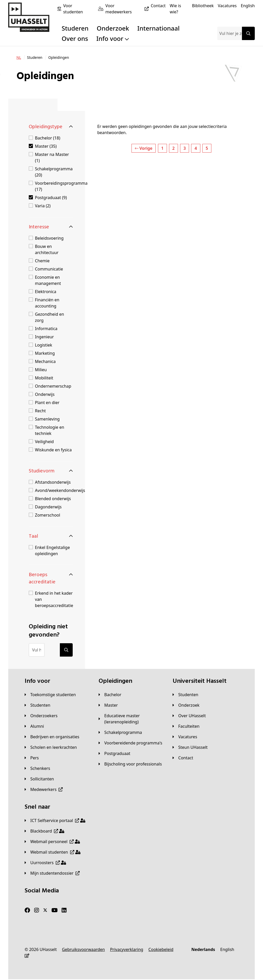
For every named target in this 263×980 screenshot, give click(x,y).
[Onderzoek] (186, 705)
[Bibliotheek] (203, 6)
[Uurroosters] (45, 863)
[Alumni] (34, 726)
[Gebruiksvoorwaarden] (83, 949)
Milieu (41, 370)
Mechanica (45, 361)
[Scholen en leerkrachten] (51, 747)
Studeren (75, 28)
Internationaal (159, 28)
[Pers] (32, 758)
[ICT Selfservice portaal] (55, 820)
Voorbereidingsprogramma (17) (61, 186)
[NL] (19, 58)
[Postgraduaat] (114, 753)
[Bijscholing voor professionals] (130, 764)
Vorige (144, 148)
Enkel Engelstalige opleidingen (52, 550)
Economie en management (48, 280)
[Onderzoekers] (41, 716)
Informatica (46, 329)
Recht (40, 411)
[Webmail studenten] (53, 852)
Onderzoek (113, 28)
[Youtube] (54, 910)
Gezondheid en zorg (49, 317)
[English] (248, 6)
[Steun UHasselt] (190, 747)
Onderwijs (45, 394)
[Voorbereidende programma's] (130, 743)
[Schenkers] (37, 768)
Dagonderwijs (48, 507)
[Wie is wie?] (179, 9)
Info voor (113, 38)
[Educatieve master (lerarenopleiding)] (131, 719)
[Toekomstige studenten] (50, 695)
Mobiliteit (44, 378)
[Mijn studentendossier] (52, 873)
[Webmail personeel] (52, 842)
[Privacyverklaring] (126, 949)
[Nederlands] (203, 949)
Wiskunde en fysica (53, 450)
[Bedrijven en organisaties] (52, 737)
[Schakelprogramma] (120, 732)
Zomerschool (48, 515)
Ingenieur (44, 337)
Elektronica (46, 292)
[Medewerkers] (44, 789)
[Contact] (158, 6)
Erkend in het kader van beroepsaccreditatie (54, 599)
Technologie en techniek (50, 430)
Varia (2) (43, 206)
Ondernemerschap (53, 386)
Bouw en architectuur (47, 249)
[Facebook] (27, 910)
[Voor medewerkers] (128, 9)
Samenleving (47, 419)
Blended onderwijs (53, 499)
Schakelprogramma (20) (54, 172)
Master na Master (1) (52, 157)
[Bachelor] (110, 695)
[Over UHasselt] (189, 716)
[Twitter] (45, 910)
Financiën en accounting (47, 303)
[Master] (108, 705)
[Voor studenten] (79, 9)
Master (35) (46, 146)
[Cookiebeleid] (161, 949)
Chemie (42, 261)
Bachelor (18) (48, 138)
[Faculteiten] (186, 726)
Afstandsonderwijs (53, 482)
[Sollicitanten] (39, 779)
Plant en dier (47, 403)
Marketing (45, 353)
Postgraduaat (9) (51, 198)
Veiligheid (44, 442)
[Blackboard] (44, 831)
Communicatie (49, 269)
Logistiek (44, 345)
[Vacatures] (227, 6)
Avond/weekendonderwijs (60, 490)
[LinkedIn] (64, 910)
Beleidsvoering (49, 238)
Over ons (75, 38)
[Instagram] (37, 910)
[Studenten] (37, 705)
